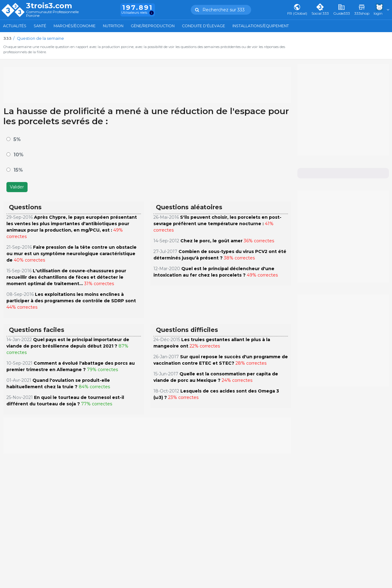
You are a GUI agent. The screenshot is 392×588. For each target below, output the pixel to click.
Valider (17, 187)
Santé (40, 26)
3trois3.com (49, 6)
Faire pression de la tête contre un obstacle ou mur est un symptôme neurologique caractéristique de (72, 254)
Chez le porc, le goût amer (211, 241)
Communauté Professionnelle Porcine (52, 14)
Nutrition (113, 26)
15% (18, 170)
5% (17, 139)
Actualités (15, 26)
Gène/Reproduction (153, 26)
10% (19, 155)
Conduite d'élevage (204, 26)
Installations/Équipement (261, 26)
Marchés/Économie (75, 26)
